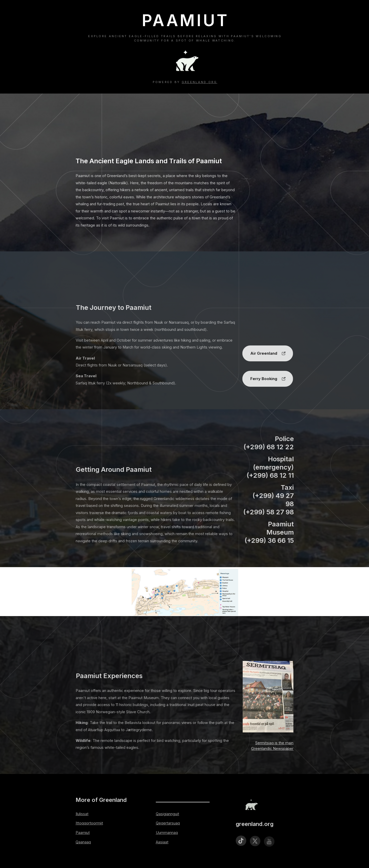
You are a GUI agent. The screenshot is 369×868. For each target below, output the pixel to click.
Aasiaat (162, 842)
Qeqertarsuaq (168, 823)
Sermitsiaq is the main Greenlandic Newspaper (272, 746)
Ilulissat (82, 814)
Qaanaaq (83, 842)
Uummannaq (167, 833)
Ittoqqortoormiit (89, 823)
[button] (266, 353)
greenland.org (199, 82)
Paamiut (83, 833)
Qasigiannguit (167, 814)
